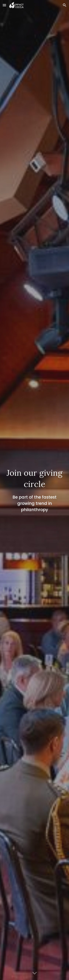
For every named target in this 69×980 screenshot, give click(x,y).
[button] (4, 5)
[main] (35, 490)
